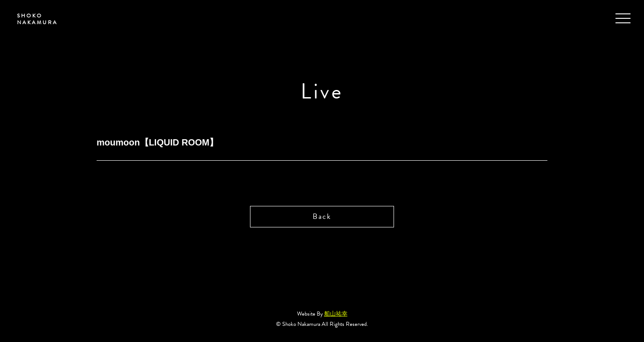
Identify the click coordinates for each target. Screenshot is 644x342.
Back (322, 217)
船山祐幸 (336, 315)
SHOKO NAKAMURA (34, 20)
